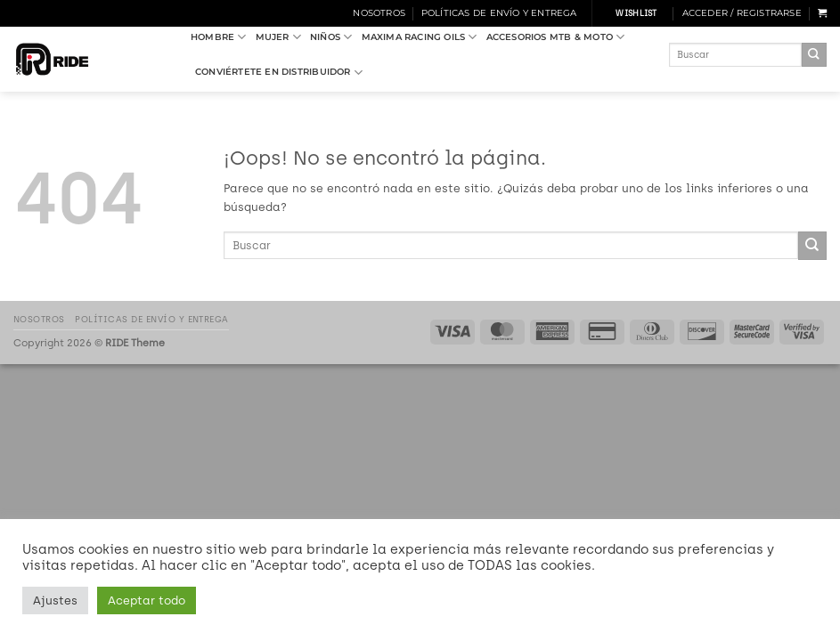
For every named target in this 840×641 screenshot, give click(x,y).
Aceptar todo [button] (147, 600)
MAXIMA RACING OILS (420, 37)
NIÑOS (331, 37)
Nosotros (379, 13)
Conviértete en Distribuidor (279, 73)
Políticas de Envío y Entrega (499, 13)
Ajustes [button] (55, 600)
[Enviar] (814, 55)
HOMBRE (219, 37)
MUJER (278, 37)
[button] (742, 13)
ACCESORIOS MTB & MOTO (556, 37)
